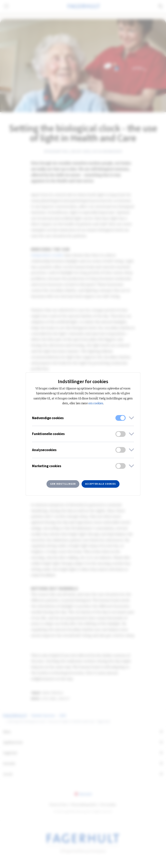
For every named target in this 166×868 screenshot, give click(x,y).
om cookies (96, 403)
